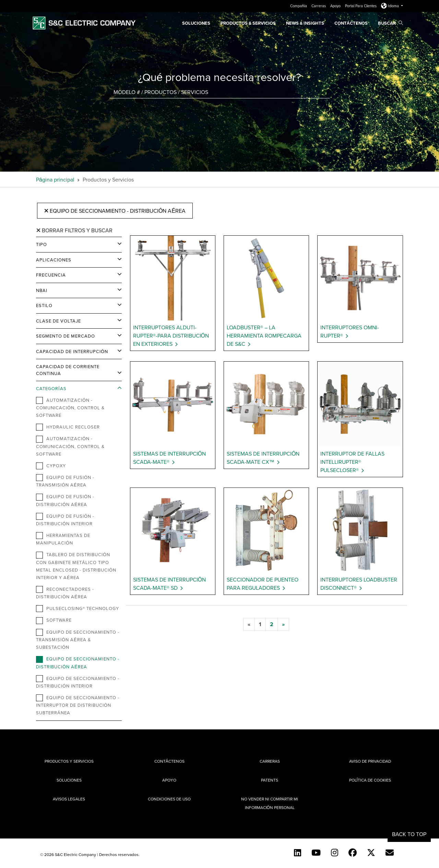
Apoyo (336, 6)
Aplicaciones (54, 260)
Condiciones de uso (169, 799)
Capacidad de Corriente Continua (68, 370)
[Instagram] (335, 853)
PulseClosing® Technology (78, 609)
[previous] (249, 624)
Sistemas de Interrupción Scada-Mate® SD (169, 584)
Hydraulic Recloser (68, 427)
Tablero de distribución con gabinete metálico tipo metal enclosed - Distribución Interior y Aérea (76, 566)
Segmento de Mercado (66, 336)
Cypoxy (51, 466)
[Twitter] (371, 853)
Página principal (55, 179)
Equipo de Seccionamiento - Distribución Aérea (115, 211)
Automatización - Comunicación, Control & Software (70, 408)
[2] (272, 624)
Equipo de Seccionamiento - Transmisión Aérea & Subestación (78, 640)
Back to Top (409, 834)
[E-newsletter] (390, 853)
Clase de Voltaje (58, 321)
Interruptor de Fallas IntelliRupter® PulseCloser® (352, 462)
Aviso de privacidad (370, 761)
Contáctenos (351, 23)
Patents (270, 780)
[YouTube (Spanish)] (316, 853)
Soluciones (196, 23)
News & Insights (305, 23)
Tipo (41, 244)
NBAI (42, 290)
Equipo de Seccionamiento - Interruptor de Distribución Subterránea (78, 705)
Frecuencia (51, 275)
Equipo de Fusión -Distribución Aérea (65, 500)
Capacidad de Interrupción (72, 351)
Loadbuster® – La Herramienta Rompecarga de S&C (264, 336)
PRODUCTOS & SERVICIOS (248, 23)
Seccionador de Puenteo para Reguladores (263, 584)
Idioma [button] (390, 6)
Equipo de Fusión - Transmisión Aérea (65, 481)
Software (54, 620)
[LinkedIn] (298, 853)
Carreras (319, 6)
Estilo (44, 305)
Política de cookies (370, 780)
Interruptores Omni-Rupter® (350, 331)
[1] (260, 624)
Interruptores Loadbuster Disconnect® (359, 584)
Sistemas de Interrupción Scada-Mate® (169, 458)
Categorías (51, 388)
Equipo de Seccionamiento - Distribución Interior (78, 682)
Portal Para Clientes (361, 6)
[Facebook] (353, 853)
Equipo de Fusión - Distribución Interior (65, 520)
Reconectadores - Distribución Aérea (65, 593)
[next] (283, 624)
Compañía (299, 6)
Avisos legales (69, 799)
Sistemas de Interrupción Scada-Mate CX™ (263, 458)
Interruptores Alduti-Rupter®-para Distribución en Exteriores (171, 336)
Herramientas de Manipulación (63, 539)
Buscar (390, 23)
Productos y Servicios (69, 761)
